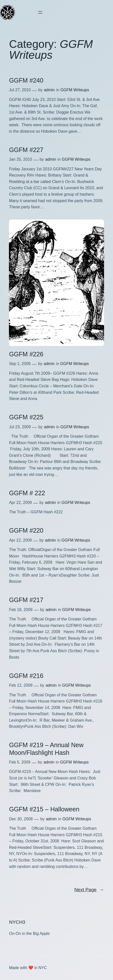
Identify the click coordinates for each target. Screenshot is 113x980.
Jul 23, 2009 (20, 427)
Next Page (89, 890)
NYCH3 (17, 922)
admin (49, 90)
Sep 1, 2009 (20, 364)
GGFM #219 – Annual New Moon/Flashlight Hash (46, 749)
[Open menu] (40, 12)
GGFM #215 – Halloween (44, 809)
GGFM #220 (26, 530)
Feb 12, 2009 (21, 685)
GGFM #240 (26, 80)
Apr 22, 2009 (20, 503)
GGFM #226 (26, 354)
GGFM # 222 (27, 493)
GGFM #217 (26, 600)
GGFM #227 (26, 150)
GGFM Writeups (75, 90)
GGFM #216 (26, 676)
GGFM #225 (26, 417)
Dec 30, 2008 (21, 819)
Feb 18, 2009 (21, 610)
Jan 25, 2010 (20, 159)
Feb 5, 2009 (19, 762)
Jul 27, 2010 (20, 90)
